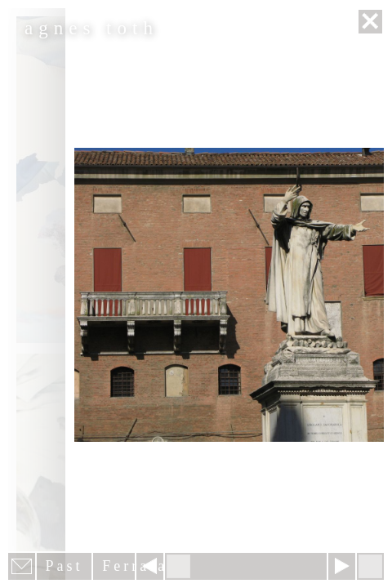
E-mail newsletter (22, 566)
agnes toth (91, 28)
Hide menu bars (370, 566)
